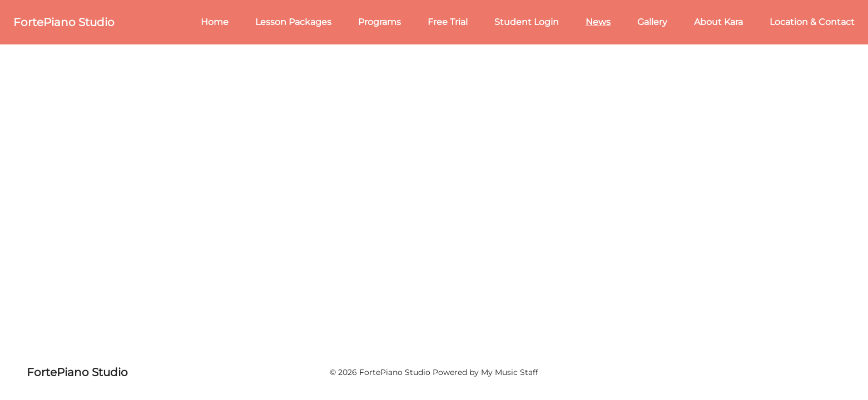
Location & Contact (812, 22)
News (598, 22)
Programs (380, 22)
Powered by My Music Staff (485, 372)
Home (215, 22)
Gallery (652, 22)
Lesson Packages (293, 22)
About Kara (718, 22)
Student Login (527, 22)
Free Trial (448, 22)
